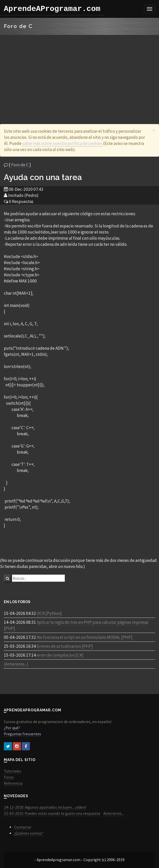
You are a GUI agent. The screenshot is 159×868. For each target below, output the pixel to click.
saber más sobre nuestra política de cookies (62, 143)
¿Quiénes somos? (29, 833)
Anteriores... (114, 813)
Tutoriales (13, 771)
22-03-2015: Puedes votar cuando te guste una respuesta (52, 813)
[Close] (154, 130)
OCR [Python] (49, 613)
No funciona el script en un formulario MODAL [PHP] (85, 637)
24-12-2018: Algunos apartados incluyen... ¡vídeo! (45, 807)
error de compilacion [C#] (60, 655)
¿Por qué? (12, 728)
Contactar (23, 827)
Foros (9, 777)
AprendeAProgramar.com (52, 9)
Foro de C (20, 165)
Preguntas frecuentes (22, 734)
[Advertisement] (80, 73)
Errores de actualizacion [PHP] (65, 646)
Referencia (13, 783)
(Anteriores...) (16, 664)
